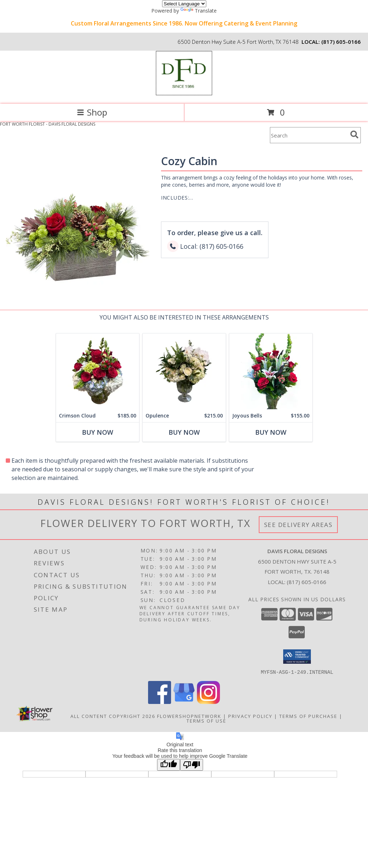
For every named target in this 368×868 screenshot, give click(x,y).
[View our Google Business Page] (184, 702)
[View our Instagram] (208, 702)
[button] (297, 657)
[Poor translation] (192, 764)
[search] (354, 135)
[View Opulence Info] (184, 371)
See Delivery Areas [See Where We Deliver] (298, 525)
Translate (199, 11)
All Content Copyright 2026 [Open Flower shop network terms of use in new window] (113, 716)
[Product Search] (309, 135)
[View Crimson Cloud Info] (98, 371)
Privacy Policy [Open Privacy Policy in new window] (250, 716)
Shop (92, 112)
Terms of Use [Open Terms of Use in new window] (206, 720)
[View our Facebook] (160, 702)
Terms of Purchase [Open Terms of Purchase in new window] (308, 716)
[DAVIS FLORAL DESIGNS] (184, 94)
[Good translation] (169, 764)
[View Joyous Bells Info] (271, 371)
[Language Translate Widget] (184, 4)
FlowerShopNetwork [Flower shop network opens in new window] (189, 716)
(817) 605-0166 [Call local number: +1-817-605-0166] (341, 42)
